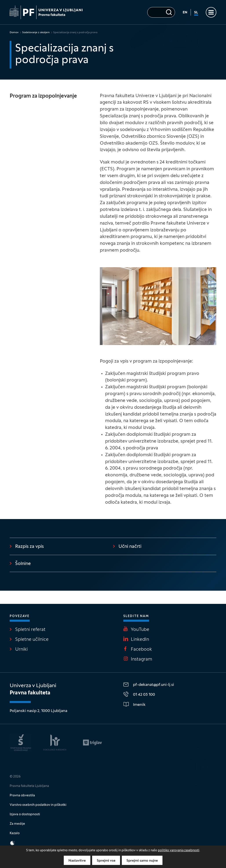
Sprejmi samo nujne (142, 861)
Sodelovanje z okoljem (36, 33)
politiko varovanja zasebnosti (179, 851)
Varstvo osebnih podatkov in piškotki (38, 805)
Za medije (17, 824)
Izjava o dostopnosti (25, 814)
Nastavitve (77, 861)
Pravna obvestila (22, 795)
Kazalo (15, 833)
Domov (14, 33)
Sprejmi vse (106, 861)
